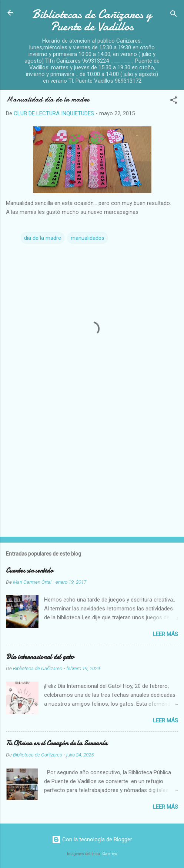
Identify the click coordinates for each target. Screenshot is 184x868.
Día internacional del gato (40, 657)
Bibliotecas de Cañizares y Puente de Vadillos (92, 20)
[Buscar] (174, 15)
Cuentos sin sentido (29, 571)
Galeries (110, 854)
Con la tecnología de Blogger (92, 839)
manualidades (88, 238)
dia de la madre (43, 238)
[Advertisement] (92, 473)
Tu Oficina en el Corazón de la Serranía (57, 743)
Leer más (165, 634)
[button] (174, 101)
